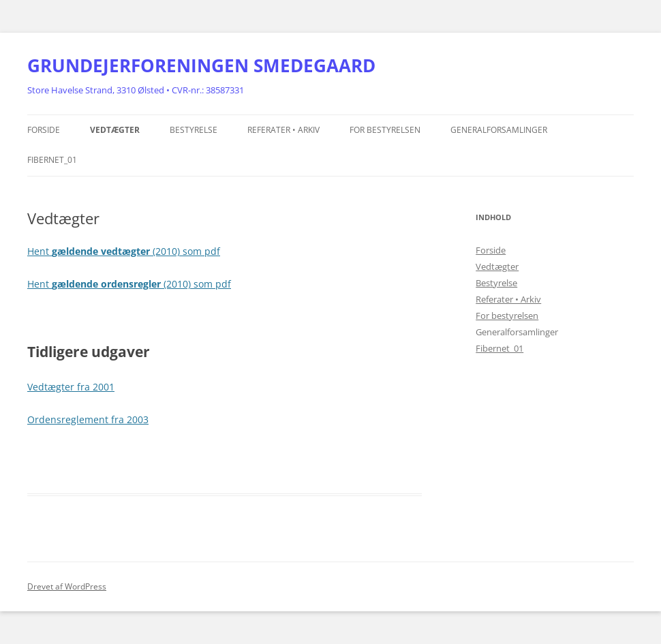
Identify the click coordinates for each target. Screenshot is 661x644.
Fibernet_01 (52, 160)
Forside (44, 130)
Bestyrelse (194, 130)
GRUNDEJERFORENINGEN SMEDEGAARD (201, 65)
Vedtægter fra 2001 (71, 387)
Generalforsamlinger (499, 130)
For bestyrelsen (385, 130)
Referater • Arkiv (283, 130)
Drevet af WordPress (67, 586)
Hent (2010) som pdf (124, 251)
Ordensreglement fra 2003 (88, 419)
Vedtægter (115, 130)
